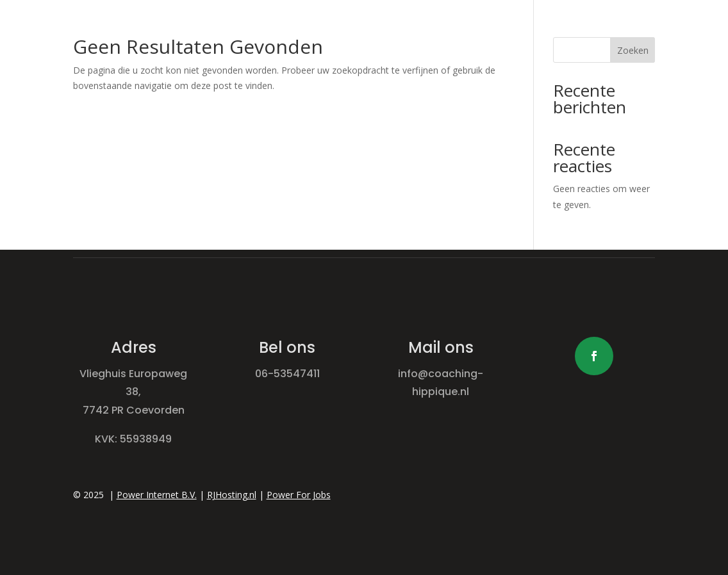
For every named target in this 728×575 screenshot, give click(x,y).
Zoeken (633, 50)
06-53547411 (287, 374)
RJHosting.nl (232, 495)
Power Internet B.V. (157, 495)
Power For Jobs (299, 495)
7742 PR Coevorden (134, 410)
